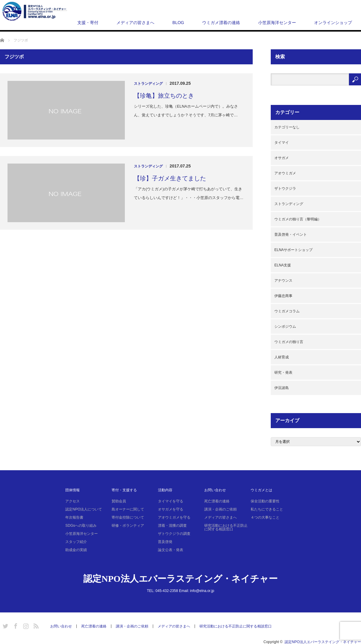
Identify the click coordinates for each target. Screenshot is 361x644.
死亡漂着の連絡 (217, 501)
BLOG (178, 23)
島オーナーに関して (128, 509)
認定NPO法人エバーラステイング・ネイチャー (180, 579)
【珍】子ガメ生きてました (170, 178)
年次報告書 (74, 517)
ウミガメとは (261, 490)
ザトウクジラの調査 (174, 534)
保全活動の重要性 (265, 501)
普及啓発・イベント (291, 235)
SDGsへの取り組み (81, 526)
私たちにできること (267, 509)
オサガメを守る (171, 509)
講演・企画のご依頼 (221, 509)
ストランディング (148, 84)
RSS (35, 625)
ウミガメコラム (287, 311)
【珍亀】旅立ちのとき (164, 96)
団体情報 (73, 490)
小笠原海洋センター (277, 23)
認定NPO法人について (84, 509)
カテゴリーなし (287, 127)
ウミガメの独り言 (289, 342)
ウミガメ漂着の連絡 (221, 23)
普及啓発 (165, 542)
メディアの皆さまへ (135, 23)
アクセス (73, 501)
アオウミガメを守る (174, 517)
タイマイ (282, 143)
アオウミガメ (285, 173)
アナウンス (283, 281)
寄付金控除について (128, 517)
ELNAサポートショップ (293, 250)
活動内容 (165, 490)
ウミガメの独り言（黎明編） (298, 219)
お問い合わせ (215, 490)
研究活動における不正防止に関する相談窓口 (226, 527)
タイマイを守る (171, 501)
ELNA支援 (283, 265)
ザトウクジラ (285, 189)
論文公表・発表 (171, 550)
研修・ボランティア (128, 526)
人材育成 (282, 357)
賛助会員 (119, 501)
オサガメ (282, 158)
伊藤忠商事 (283, 296)
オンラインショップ (333, 23)
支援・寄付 (88, 23)
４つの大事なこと (265, 517)
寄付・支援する (124, 490)
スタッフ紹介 (76, 542)
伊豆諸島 (282, 388)
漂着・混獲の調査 (172, 526)
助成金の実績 (76, 550)
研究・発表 (283, 373)
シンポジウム (285, 327)
